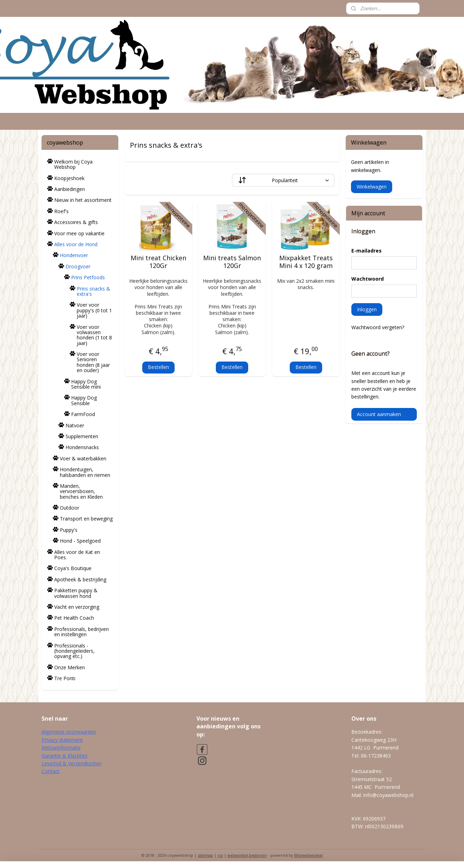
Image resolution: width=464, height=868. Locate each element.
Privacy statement (62, 740)
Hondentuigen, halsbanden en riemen (85, 472)
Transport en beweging (86, 519)
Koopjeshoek (69, 178)
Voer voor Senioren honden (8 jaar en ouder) (93, 362)
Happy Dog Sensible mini (86, 384)
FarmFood (83, 414)
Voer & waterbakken (83, 458)
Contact (51, 771)
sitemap (205, 855)
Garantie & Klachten (64, 756)
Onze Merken (70, 667)
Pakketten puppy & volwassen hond (76, 593)
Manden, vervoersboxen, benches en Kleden (81, 491)
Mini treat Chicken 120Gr (158, 262)
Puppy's (69, 530)
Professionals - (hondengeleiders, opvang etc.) (74, 651)
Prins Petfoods (88, 277)
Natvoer (75, 425)
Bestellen (158, 367)
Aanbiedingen (70, 189)
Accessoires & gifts (76, 222)
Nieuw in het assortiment (83, 200)
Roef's (61, 211)
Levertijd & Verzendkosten (72, 763)
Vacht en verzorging (77, 607)
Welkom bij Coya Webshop (73, 164)
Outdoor (70, 508)
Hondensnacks (82, 447)
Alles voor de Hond (76, 244)
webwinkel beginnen (247, 855)
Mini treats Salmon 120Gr (232, 262)
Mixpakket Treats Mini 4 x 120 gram (306, 262)
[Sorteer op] (283, 180)
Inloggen (367, 309)
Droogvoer (78, 266)
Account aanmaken (379, 414)
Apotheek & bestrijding (80, 579)
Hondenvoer (74, 255)
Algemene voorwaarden (69, 732)
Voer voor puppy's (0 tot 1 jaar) (94, 310)
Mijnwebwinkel (309, 855)
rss (220, 855)
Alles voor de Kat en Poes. (77, 555)
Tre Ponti (65, 678)
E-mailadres (366, 251)
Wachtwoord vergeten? (378, 327)
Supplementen (82, 436)
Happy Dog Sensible (84, 400)
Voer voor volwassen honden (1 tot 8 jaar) (94, 335)
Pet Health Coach (74, 618)
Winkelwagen (372, 187)
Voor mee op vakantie (79, 233)
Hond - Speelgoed (80, 541)
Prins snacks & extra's (93, 291)
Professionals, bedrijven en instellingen (81, 632)
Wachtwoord (368, 279)
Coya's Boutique (73, 568)
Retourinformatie (61, 748)
